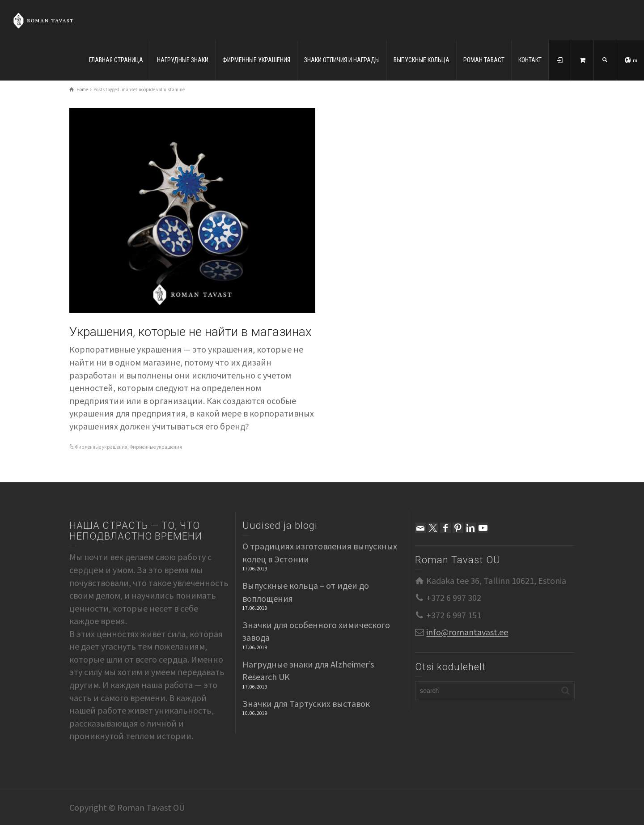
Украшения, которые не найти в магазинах (191, 332)
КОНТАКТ (530, 60)
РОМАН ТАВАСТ (484, 60)
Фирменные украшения (101, 447)
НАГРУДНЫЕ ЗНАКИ (183, 60)
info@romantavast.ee (467, 632)
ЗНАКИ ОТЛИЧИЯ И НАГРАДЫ (342, 60)
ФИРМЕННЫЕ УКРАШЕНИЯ (256, 60)
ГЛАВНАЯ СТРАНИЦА (116, 60)
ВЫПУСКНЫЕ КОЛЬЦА (422, 60)
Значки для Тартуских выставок (306, 704)
